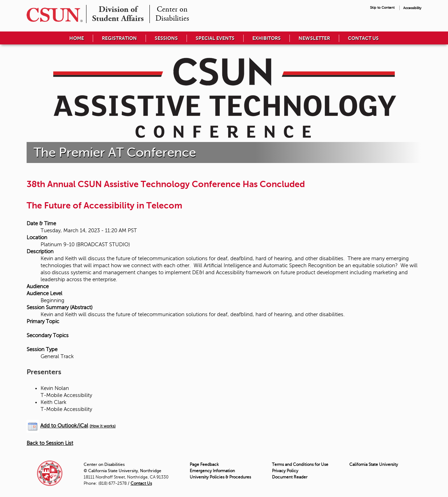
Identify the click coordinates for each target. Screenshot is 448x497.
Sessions (166, 38)
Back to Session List (50, 443)
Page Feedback (204, 464)
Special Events (215, 38)
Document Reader (290, 477)
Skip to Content (382, 8)
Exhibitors (267, 38)
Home (77, 38)
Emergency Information (212, 471)
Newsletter (314, 38)
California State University (374, 464)
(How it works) (103, 426)
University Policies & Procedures (220, 477)
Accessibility (412, 8)
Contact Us (363, 38)
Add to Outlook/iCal (64, 426)
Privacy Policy (285, 471)
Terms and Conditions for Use (300, 464)
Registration (119, 38)
